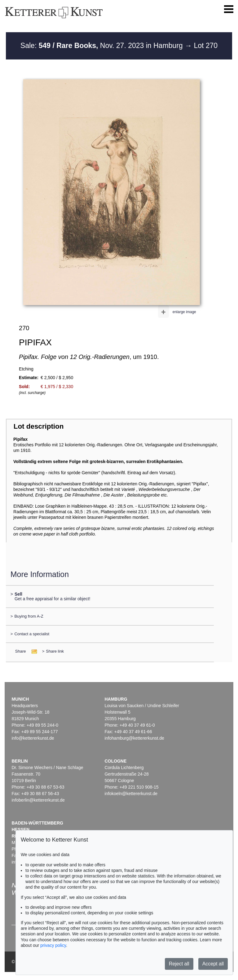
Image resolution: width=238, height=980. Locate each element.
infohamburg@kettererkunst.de (134, 738)
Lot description (39, 426)
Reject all (179, 964)
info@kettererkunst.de (33, 738)
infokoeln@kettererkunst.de (131, 794)
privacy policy (53, 945)
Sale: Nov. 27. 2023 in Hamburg (103, 46)
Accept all (213, 964)
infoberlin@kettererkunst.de (38, 800)
